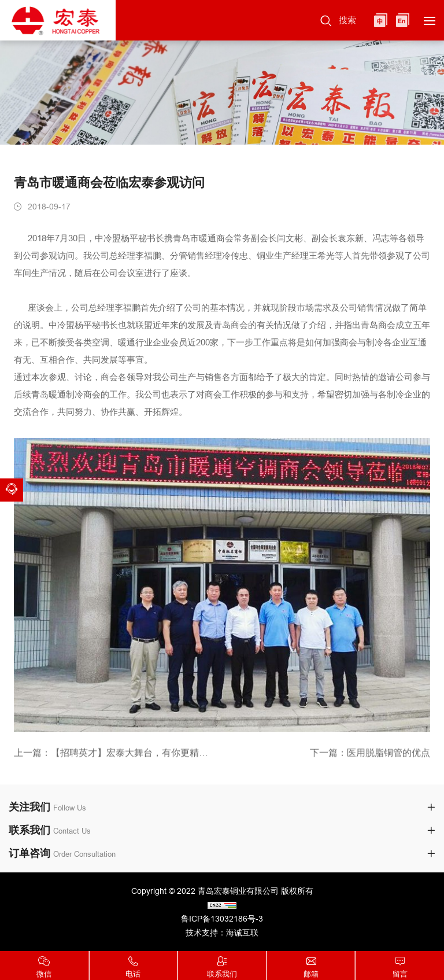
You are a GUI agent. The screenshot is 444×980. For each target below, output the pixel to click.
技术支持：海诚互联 (222, 933)
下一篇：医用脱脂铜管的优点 (370, 755)
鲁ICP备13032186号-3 (222, 919)
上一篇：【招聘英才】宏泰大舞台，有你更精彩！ (114, 755)
